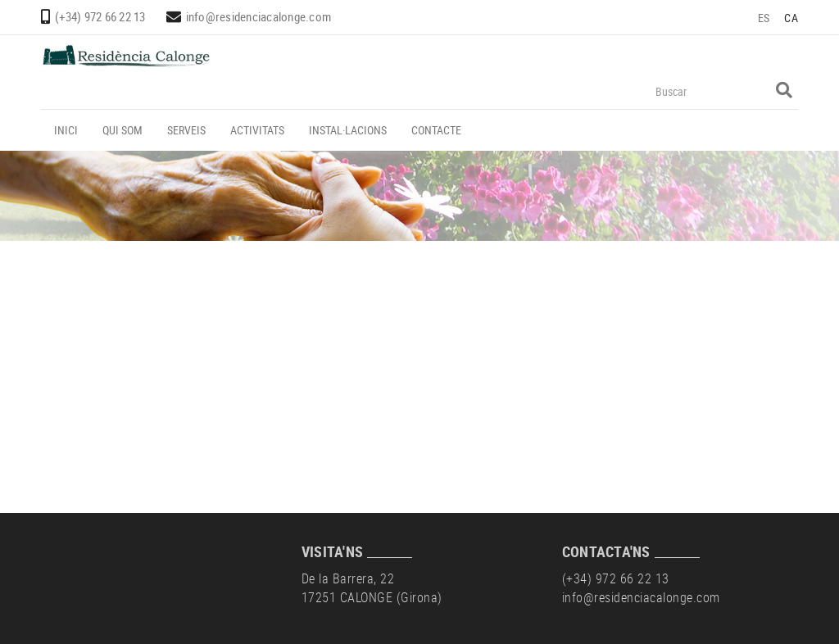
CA (791, 18)
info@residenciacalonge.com (259, 16)
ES (764, 18)
